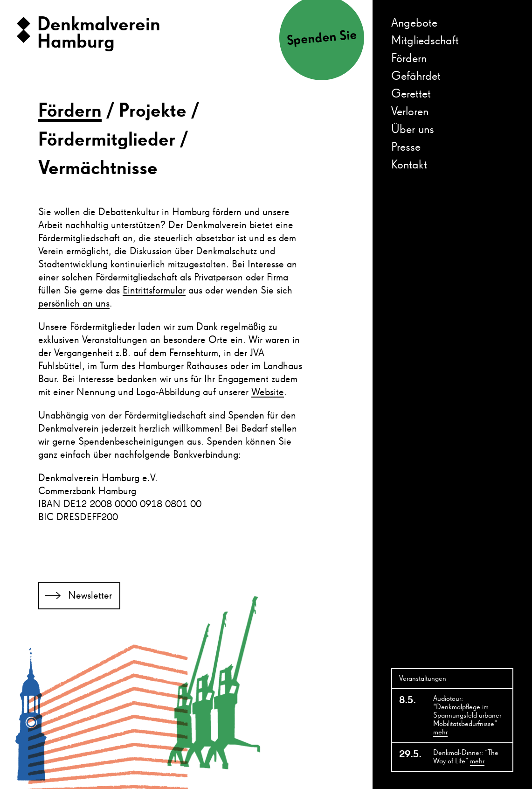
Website (268, 392)
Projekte (153, 111)
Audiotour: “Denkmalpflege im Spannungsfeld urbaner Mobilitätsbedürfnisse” (467, 716)
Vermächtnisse (98, 169)
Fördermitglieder (107, 140)
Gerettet (411, 94)
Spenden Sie (321, 38)
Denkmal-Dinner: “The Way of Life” (466, 758)
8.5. (408, 700)
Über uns (413, 130)
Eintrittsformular (154, 291)
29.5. (410, 754)
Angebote (414, 23)
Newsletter (90, 596)
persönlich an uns (74, 304)
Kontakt (409, 165)
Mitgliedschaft (425, 41)
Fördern (409, 59)
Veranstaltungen (423, 679)
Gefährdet (416, 77)
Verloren (410, 112)
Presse (406, 147)
